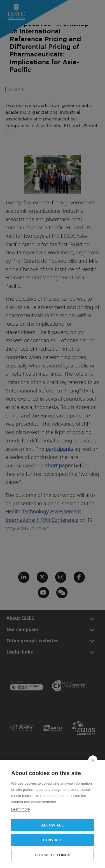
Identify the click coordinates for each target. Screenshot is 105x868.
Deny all (52, 840)
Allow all (53, 825)
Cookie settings (53, 855)
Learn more (20, 809)
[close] (93, 760)
